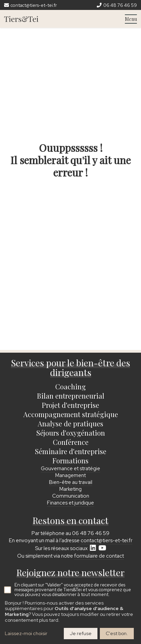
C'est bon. (117, 633)
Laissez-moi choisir (26, 634)
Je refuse (81, 633)
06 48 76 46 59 (91, 533)
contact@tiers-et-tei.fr (107, 540)
